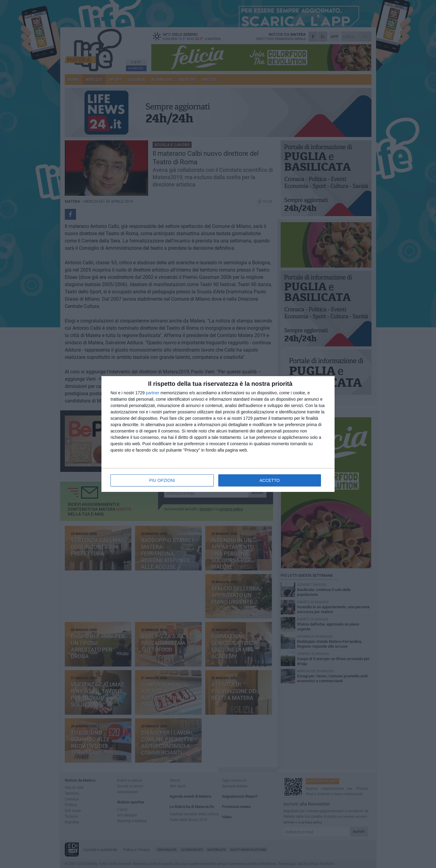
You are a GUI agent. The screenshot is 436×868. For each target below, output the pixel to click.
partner (153, 393)
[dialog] (218, 434)
